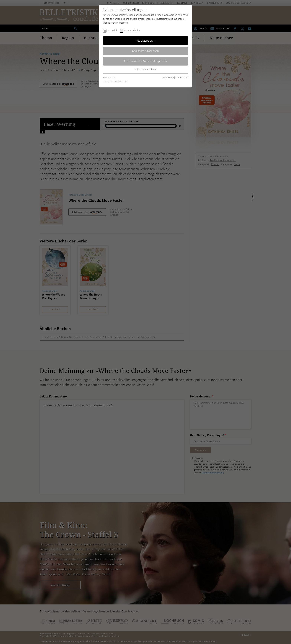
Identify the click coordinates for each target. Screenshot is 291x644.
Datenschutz (182, 77)
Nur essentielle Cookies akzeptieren (146, 61)
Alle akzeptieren (145, 40)
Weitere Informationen (145, 69)
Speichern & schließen (145, 51)
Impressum (168, 77)
